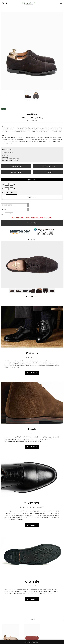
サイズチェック (32, 197)
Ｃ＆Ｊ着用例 (48, 172)
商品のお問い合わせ (16, 166)
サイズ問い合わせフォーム (48, 166)
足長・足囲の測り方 (16, 172)
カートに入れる (32, 223)
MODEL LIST (32, 373)
